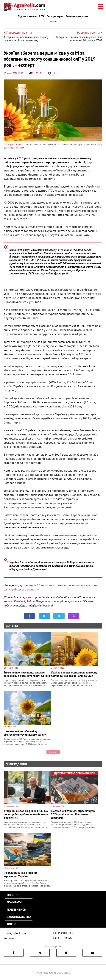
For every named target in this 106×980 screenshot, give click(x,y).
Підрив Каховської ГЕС (31, 16)
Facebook (20, 601)
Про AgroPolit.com (15, 933)
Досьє (11, 924)
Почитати (14, 902)
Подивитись (16, 909)
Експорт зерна (55, 16)
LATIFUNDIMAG (62, 938)
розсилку (75, 601)
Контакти (9, 938)
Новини (13, 895)
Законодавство (19, 917)
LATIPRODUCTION (64, 933)
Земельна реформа (77, 16)
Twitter (31, 601)
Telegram (41, 601)
